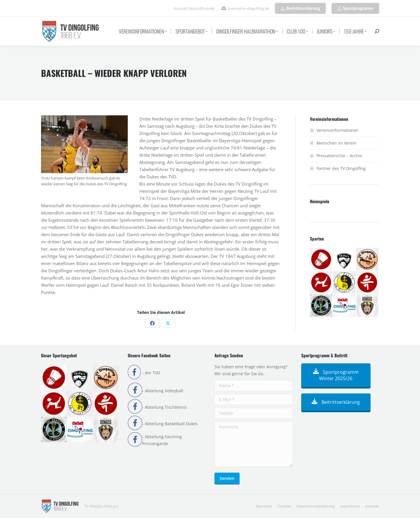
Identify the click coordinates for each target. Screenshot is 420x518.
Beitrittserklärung (336, 402)
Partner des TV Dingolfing (341, 168)
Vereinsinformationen (338, 130)
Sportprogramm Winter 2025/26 (336, 375)
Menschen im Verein (336, 143)
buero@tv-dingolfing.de (249, 8)
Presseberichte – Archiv (339, 156)
